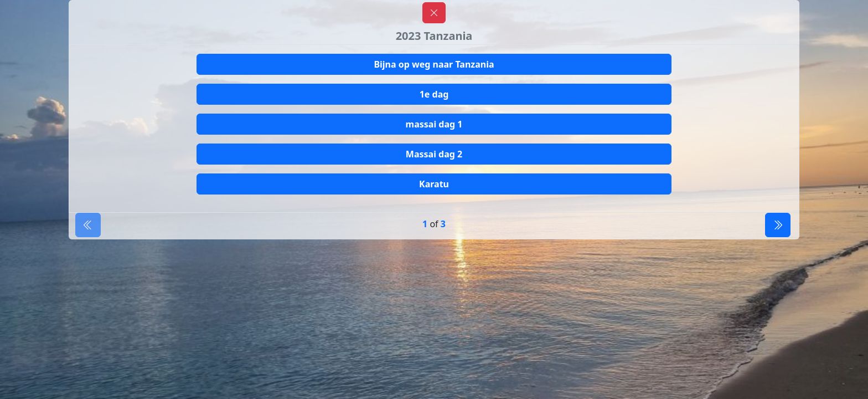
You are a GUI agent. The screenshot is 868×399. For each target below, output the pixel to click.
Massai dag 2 (434, 154)
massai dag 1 (434, 124)
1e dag (434, 94)
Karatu (434, 184)
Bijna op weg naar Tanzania (434, 64)
